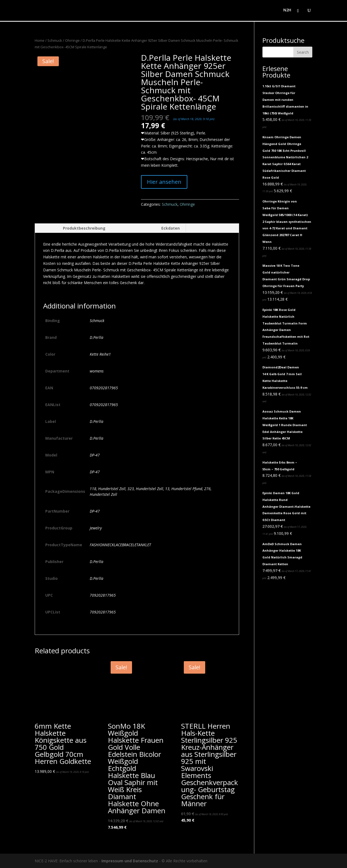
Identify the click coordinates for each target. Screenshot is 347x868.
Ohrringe (72, 40)
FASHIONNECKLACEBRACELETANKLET (120, 545)
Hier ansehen (164, 182)
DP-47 (95, 455)
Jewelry (96, 528)
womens (97, 371)
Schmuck (55, 40)
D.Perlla (97, 337)
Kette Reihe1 (100, 354)
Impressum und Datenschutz (130, 861)
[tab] (73, 228)
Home (40, 40)
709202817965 (103, 595)
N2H (287, 11)
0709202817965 (104, 388)
